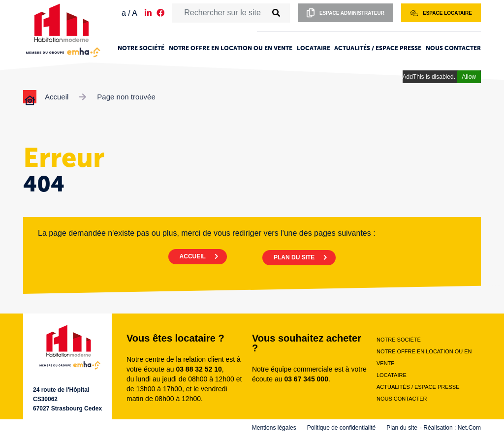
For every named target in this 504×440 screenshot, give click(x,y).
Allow (469, 77)
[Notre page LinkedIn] (148, 13)
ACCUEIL (189, 255)
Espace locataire (441, 13)
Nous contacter (453, 48)
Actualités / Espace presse (378, 48)
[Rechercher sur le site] (220, 13)
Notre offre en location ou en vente (231, 48)
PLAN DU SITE (297, 255)
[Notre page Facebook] (160, 13)
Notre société (141, 48)
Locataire (314, 48)
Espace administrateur (346, 13)
